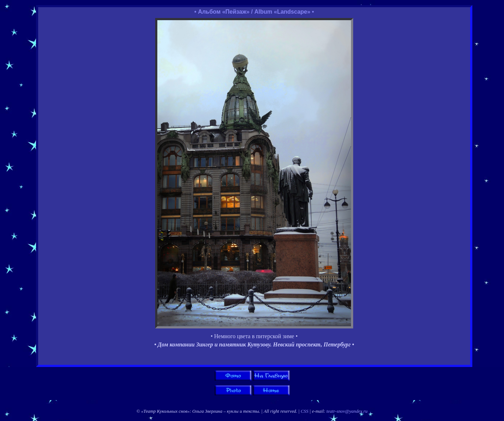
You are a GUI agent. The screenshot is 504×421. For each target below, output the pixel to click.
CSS (304, 411)
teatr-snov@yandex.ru (347, 411)
